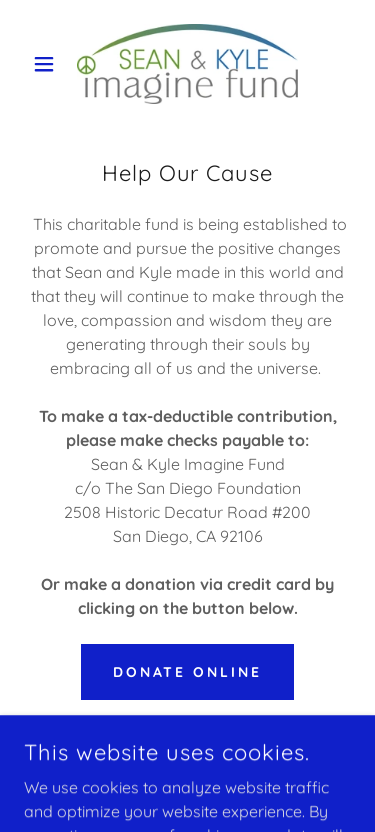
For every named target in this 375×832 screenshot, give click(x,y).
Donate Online (188, 672)
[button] (48, 64)
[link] (188, 64)
